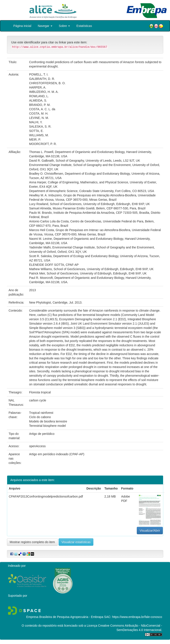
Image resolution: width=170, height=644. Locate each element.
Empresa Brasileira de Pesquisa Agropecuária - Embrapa (65, 617)
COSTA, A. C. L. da (42, 109)
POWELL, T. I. (39, 74)
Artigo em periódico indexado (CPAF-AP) (57, 454)
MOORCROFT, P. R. (43, 144)
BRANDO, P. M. (40, 105)
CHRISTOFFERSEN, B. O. (47, 83)
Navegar (45, 26)
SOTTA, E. (36, 131)
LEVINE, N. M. (39, 118)
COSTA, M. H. (39, 113)
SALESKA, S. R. (40, 126)
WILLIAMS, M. (39, 135)
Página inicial (22, 26)
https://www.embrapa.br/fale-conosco (137, 617)
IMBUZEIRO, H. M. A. (44, 92)
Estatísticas (84, 26)
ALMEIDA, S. (38, 100)
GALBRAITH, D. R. (42, 79)
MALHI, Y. (36, 122)
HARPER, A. (38, 87)
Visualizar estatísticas (76, 542)
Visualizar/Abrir (150, 531)
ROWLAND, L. (39, 96)
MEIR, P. (35, 140)
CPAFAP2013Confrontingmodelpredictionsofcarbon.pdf (46, 496)
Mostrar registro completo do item (32, 542)
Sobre (64, 26)
